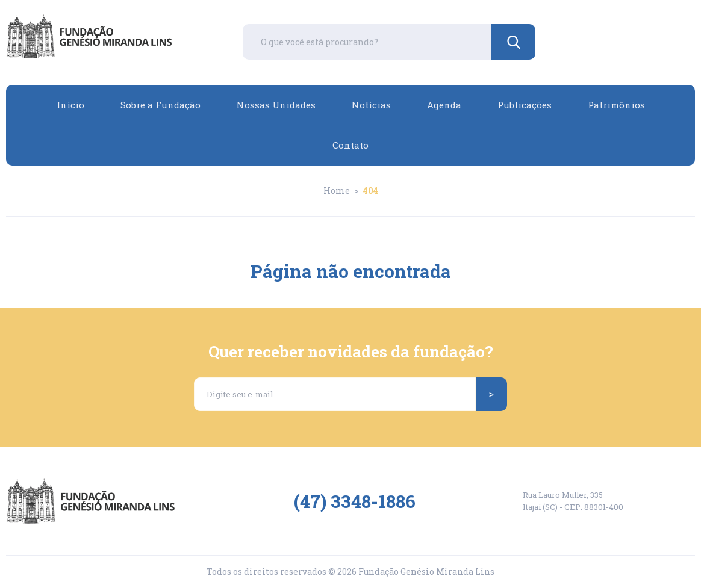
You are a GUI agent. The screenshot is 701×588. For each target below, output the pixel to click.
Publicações (525, 105)
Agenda (444, 105)
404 (371, 191)
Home (337, 191)
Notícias (371, 105)
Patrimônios (616, 105)
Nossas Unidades (276, 105)
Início (70, 105)
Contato (350, 145)
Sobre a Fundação (160, 105)
